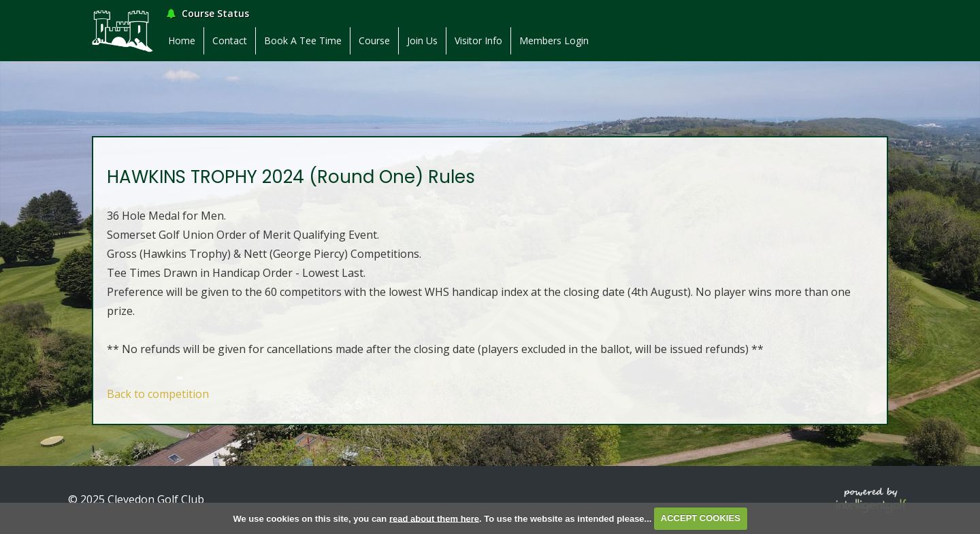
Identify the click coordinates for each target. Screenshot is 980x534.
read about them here (434, 518)
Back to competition (158, 394)
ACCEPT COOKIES (701, 518)
